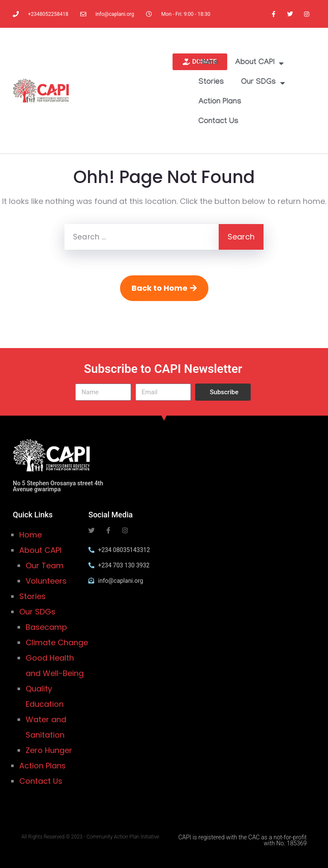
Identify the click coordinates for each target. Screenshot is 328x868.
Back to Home (164, 288)
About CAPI (259, 63)
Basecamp (46, 627)
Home (208, 63)
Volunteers (46, 581)
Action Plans (220, 102)
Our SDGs (263, 83)
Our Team (45, 565)
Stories (211, 83)
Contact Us (219, 122)
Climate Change (57, 642)
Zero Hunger (49, 750)
